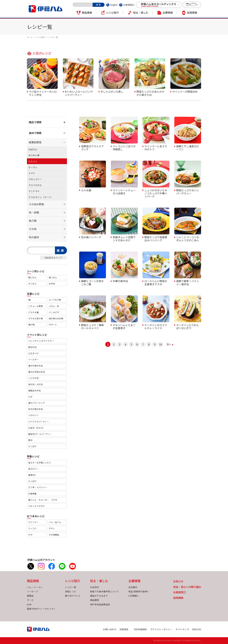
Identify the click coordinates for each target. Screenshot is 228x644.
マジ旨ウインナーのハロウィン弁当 (43, 93)
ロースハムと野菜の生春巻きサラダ (156, 282)
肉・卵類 (34, 212)
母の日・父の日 (36, 384)
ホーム (30, 37)
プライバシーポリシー (161, 629)
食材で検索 (35, 133)
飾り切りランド (73, 596)
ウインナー (33, 522)
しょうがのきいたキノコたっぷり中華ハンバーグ (156, 193)
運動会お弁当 (35, 391)
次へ (169, 344)
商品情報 (87, 13)
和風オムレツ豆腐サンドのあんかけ (124, 238)
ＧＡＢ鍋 (86, 190)
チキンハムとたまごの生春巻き (124, 326)
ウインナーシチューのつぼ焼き (124, 192)
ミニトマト (34, 191)
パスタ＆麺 (33, 312)
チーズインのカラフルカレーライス (156, 326)
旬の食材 (34, 237)
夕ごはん (32, 284)
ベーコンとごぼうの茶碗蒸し (124, 148)
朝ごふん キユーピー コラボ (43, 500)
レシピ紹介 (113, 13)
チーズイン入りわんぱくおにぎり (188, 326)
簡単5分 (32, 475)
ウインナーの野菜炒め (185, 91)
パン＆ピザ (54, 312)
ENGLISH (197, 629)
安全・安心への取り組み (187, 587)
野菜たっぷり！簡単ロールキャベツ (92, 326)
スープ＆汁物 (55, 300)
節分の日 (32, 347)
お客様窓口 (129, 5)
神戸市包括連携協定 (100, 604)
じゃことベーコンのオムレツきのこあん (188, 238)
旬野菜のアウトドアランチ (92, 148)
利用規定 (124, 629)
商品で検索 (35, 122)
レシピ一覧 (71, 587)
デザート (53, 325)
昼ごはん (53, 277)
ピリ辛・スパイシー (38, 487)
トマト (32, 173)
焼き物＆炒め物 (56, 318)
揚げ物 (31, 325)
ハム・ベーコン (35, 587)
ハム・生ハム (55, 522)
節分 (30, 440)
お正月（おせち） (37, 428)
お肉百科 (95, 587)
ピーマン (33, 167)
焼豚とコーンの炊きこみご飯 (92, 282)
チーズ (30, 600)
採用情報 (192, 13)
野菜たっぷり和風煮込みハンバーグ (156, 238)
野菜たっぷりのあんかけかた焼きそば (150, 93)
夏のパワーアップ (36, 403)
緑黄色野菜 (35, 142)
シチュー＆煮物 (36, 306)
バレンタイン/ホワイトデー (41, 341)
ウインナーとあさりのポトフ (156, 148)
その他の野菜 (36, 204)
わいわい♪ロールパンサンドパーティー (79, 93)
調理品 (30, 596)
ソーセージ (32, 591)
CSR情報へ (134, 596)
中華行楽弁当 (120, 281)
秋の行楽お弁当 (36, 409)
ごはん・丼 (54, 306)
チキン (52, 528)
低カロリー (33, 469)
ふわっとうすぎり (37, 506)
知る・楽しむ (141, 13)
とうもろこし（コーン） (41, 197)
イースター (33, 359)
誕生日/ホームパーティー (40, 434)
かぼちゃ (33, 149)
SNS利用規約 (140, 629)
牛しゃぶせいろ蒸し (112, 91)
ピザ (30, 535)
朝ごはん (32, 277)
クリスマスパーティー (39, 422)
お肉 (29, 604)
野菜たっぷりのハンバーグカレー (188, 192)
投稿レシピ (71, 591)
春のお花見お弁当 (37, 372)
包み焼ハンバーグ (91, 237)
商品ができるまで (99, 596)
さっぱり (32, 446)
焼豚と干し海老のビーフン (188, 148)
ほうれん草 (34, 155)
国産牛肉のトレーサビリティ (41, 609)
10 (161, 344)
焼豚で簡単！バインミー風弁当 (188, 282)
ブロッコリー (35, 179)
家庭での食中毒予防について (104, 591)
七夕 (30, 397)
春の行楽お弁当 (36, 366)
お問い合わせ (110, 629)
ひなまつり (33, 353)
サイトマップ (182, 629)
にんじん (33, 161)
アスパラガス (35, 185)
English (114, 5)
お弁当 (52, 284)
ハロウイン (33, 415)
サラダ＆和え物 (36, 318)
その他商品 (54, 535)
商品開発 (95, 600)
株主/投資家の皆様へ (139, 591)
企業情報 (168, 13)
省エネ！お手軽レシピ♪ (40, 463)
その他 (33, 229)
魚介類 (33, 221)
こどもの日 (33, 378)
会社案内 (133, 587)
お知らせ (178, 582)
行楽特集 (32, 494)
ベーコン (32, 528)
